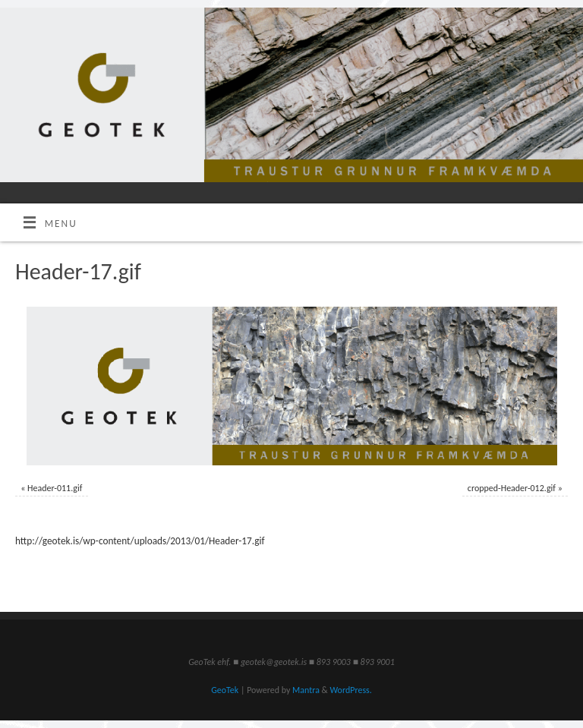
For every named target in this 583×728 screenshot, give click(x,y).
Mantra (306, 690)
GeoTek (225, 690)
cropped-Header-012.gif (512, 488)
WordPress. (350, 690)
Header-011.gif (55, 488)
